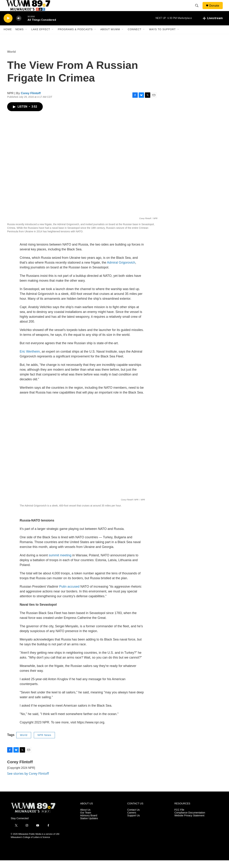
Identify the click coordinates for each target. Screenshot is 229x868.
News (20, 37)
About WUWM (110, 37)
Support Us (133, 823)
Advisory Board (89, 823)
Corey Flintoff (31, 101)
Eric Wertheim (30, 359)
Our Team (86, 821)
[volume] (19, 26)
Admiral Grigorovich (121, 270)
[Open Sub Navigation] (26, 37)
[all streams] (213, 26)
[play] (8, 26)
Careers (132, 821)
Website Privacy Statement (189, 823)
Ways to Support (162, 37)
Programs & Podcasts (75, 37)
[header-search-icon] (198, 9)
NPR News (44, 743)
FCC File (179, 818)
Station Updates (89, 826)
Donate (216, 9)
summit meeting (60, 563)
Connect (135, 37)
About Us (85, 818)
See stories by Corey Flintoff (28, 781)
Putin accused (69, 594)
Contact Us (133, 818)
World (11, 59)
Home (8, 37)
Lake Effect (41, 37)
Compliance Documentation (190, 821)
